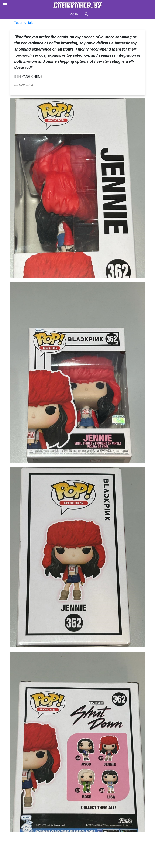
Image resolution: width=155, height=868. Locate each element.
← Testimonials (22, 23)
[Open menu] (5, 5)
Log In (73, 14)
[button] (86, 14)
